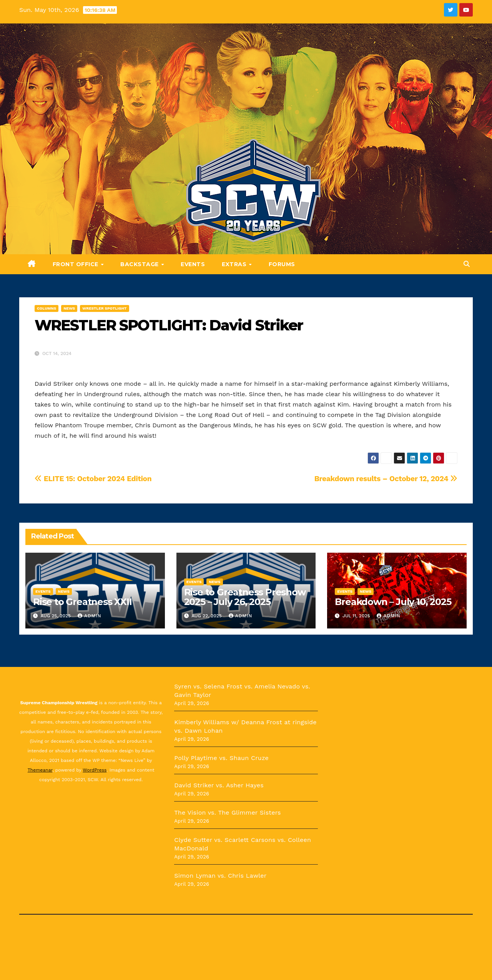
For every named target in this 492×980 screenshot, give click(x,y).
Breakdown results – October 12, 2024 (386, 479)
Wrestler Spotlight (104, 308)
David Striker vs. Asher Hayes (219, 785)
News (69, 308)
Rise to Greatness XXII (82, 602)
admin (90, 616)
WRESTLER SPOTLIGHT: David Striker (169, 325)
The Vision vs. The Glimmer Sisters (227, 812)
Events (193, 264)
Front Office (76, 264)
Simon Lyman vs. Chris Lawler (220, 876)
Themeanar (40, 770)
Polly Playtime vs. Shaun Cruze (221, 758)
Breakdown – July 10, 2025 (393, 602)
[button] (467, 264)
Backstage (140, 264)
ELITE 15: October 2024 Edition (93, 479)
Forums (282, 264)
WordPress (95, 770)
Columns (47, 308)
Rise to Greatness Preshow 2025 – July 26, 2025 (245, 597)
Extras (235, 264)
